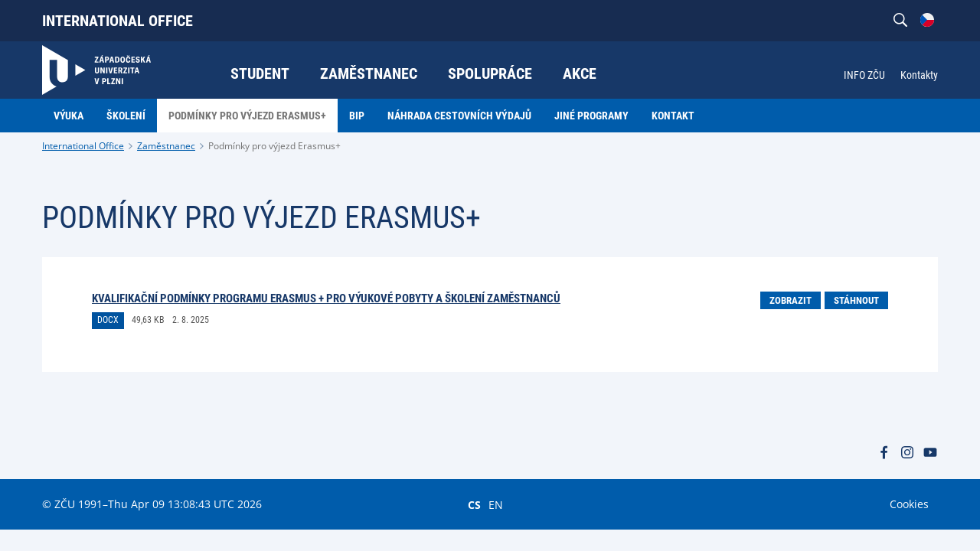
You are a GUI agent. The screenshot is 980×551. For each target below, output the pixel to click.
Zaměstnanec (166, 146)
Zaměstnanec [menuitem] (369, 73)
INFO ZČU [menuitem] (864, 75)
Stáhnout (856, 300)
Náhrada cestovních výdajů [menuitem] (459, 116)
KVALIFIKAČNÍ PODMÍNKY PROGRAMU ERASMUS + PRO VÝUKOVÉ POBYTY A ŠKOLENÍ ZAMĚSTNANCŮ (326, 298)
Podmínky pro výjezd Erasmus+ (274, 146)
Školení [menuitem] (126, 116)
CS (474, 504)
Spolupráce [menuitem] (490, 73)
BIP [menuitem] (357, 116)
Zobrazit (791, 300)
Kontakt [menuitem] (673, 116)
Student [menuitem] (260, 73)
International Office (118, 21)
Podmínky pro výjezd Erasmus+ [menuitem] (247, 116)
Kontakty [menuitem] (919, 75)
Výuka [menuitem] (69, 116)
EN (496, 504)
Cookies (909, 504)
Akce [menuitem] (580, 73)
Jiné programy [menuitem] (591, 116)
